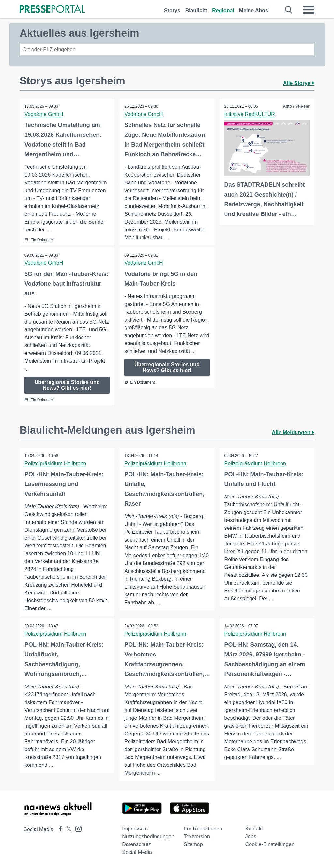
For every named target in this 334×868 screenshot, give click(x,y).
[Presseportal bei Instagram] (76, 828)
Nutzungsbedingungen (148, 836)
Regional (223, 11)
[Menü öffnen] (309, 10)
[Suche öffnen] (289, 10)
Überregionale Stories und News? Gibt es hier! (67, 385)
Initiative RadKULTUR (250, 114)
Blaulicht (196, 11)
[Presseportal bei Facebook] (58, 829)
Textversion (197, 836)
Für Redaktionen (203, 829)
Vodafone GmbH (44, 114)
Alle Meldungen (293, 432)
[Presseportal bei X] (67, 829)
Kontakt (254, 829)
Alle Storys (299, 83)
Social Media (137, 852)
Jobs (251, 836)
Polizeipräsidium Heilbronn (55, 463)
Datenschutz (137, 844)
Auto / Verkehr (296, 106)
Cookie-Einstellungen (270, 844)
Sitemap (193, 844)
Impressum (135, 829)
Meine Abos (254, 11)
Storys (172, 11)
